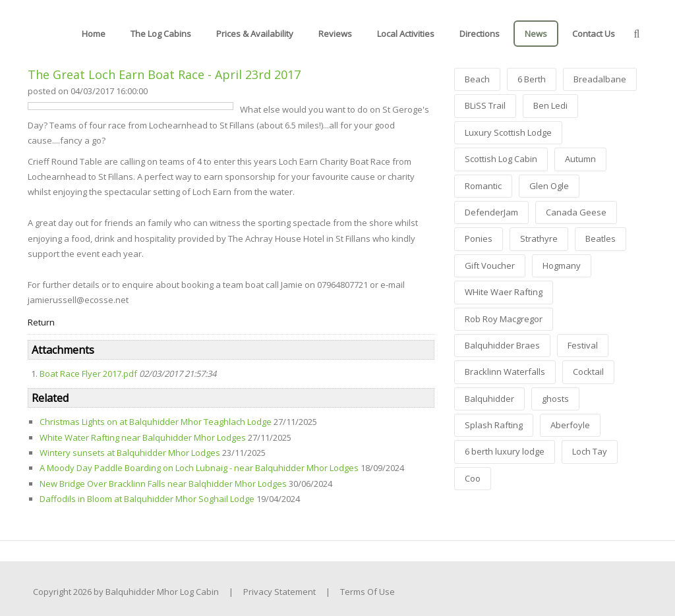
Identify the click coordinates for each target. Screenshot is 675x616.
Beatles (601, 238)
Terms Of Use (367, 592)
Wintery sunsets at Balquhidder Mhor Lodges (130, 453)
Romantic (483, 186)
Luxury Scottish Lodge (508, 132)
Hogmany (562, 266)
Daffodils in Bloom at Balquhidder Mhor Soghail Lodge (147, 499)
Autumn (580, 159)
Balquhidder (489, 399)
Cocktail (588, 372)
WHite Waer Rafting (504, 292)
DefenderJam (491, 212)
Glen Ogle (549, 186)
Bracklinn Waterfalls (505, 372)
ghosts (555, 399)
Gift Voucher (490, 266)
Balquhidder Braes (502, 345)
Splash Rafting (494, 425)
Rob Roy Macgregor (504, 319)
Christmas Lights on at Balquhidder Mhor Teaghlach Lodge (156, 422)
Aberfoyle (570, 425)
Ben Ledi (550, 105)
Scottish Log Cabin (501, 159)
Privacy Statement (279, 592)
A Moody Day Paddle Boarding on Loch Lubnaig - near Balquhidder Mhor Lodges (199, 468)
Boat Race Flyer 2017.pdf (88, 374)
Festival (583, 345)
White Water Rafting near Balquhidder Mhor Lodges (143, 437)
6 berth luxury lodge (505, 451)
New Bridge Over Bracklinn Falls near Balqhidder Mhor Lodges (163, 484)
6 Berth (532, 79)
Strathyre (539, 238)
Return (41, 322)
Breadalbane (600, 79)
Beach (477, 79)
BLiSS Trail (485, 105)
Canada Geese (576, 212)
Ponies (479, 238)
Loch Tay (590, 451)
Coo (473, 478)
